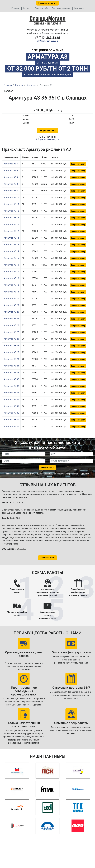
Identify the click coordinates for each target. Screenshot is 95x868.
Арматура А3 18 (11, 278)
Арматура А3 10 (11, 197)
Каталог (27, 8)
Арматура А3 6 (11, 164)
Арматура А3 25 (11, 339)
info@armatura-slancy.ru (48, 41)
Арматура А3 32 (11, 379)
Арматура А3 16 (11, 258)
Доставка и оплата (61, 8)
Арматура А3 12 (11, 218)
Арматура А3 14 (11, 238)
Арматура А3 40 (11, 420)
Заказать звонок (47, 3)
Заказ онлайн (41, 8)
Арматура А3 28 (11, 359)
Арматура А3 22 (11, 319)
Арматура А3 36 (11, 399)
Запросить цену (47, 130)
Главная (15, 8)
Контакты (79, 8)
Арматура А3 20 (11, 298)
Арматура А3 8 (11, 177)
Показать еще (47, 558)
